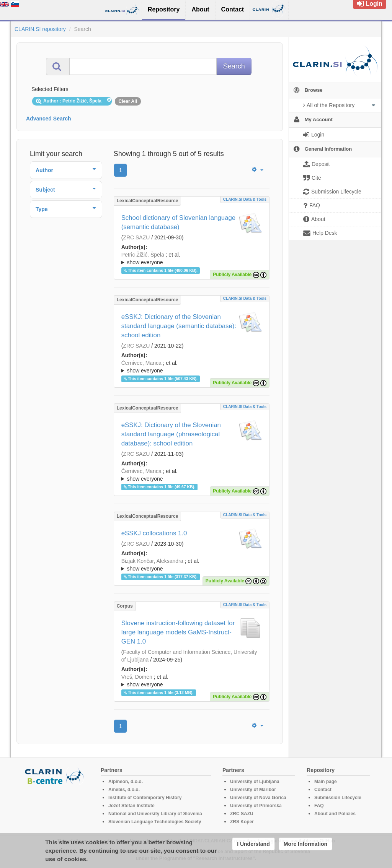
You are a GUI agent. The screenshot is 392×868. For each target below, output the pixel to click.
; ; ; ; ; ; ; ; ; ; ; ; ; (192, 681)
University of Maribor (253, 790)
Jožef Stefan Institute (131, 806)
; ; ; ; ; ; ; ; (192, 258)
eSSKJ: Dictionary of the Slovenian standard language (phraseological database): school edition (171, 434)
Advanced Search (49, 119)
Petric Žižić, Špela (143, 255)
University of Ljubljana (255, 782)
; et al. (192, 259)
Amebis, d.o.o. (124, 790)
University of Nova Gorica (258, 798)
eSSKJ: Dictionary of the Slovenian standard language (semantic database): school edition (179, 326)
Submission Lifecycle (338, 798)
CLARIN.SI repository (40, 29)
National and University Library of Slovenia (155, 814)
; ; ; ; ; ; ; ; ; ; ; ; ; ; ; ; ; (192, 367)
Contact (323, 790)
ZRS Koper (242, 822)
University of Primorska (256, 806)
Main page (326, 782)
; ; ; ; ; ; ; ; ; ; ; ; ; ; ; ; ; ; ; (192, 565)
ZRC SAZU (136, 237)
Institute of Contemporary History (145, 798)
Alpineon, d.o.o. (126, 782)
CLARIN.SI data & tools (245, 199)
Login (370, 4)
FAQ (319, 806)
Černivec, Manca (141, 363)
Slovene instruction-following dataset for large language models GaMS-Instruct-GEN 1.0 (178, 632)
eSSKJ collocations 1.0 (154, 533)
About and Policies (335, 814)
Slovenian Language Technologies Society (155, 822)
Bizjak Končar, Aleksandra (152, 561)
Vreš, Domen (137, 677)
